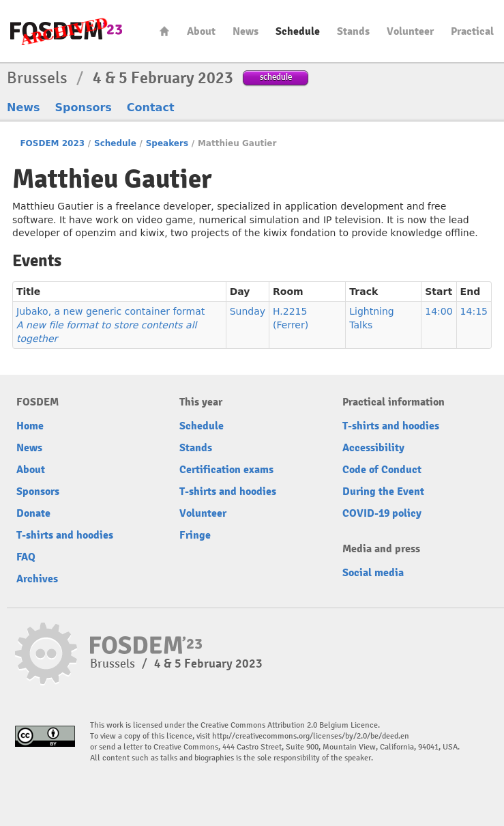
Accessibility (373, 448)
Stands (353, 31)
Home (164, 31)
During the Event (383, 492)
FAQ (26, 557)
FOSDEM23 (66, 31)
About (201, 31)
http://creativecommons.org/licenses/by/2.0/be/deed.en (311, 736)
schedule (276, 77)
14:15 (474, 311)
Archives (37, 579)
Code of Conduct (382, 470)
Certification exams (226, 470)
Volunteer (410, 31)
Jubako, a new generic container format (110, 325)
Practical (472, 31)
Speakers (167, 143)
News (246, 31)
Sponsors (84, 108)
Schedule (298, 31)
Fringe (195, 535)
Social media (373, 573)
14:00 (439, 311)
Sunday (248, 311)
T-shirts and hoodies (65, 535)
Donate (33, 513)
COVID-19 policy (382, 513)
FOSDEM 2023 (52, 143)
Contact (151, 108)
